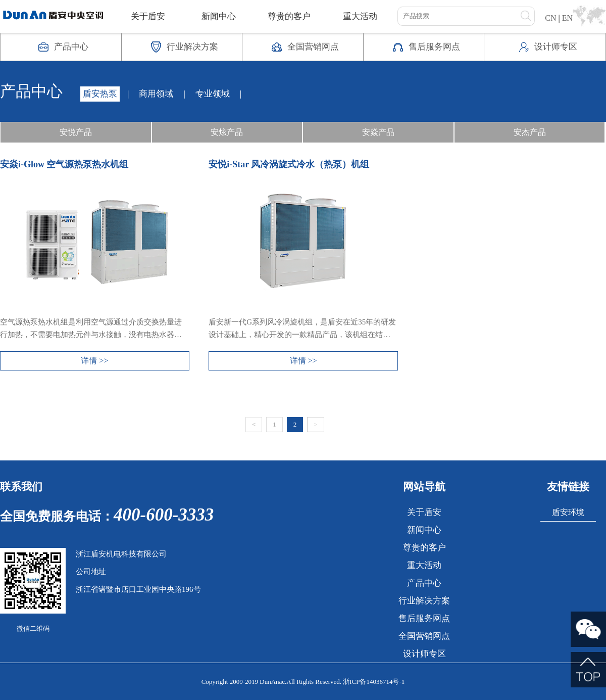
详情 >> (94, 361)
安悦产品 (76, 132)
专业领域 (213, 94)
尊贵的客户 (289, 16)
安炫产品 (227, 132)
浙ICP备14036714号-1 (374, 682)
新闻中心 (219, 16)
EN (567, 18)
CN (550, 18)
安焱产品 (378, 132)
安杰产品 (530, 132)
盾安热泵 (100, 94)
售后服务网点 (424, 618)
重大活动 (360, 16)
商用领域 (156, 94)
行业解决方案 (424, 601)
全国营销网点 (424, 636)
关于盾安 (148, 16)
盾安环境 (568, 512)
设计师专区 (424, 654)
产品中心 (424, 583)
